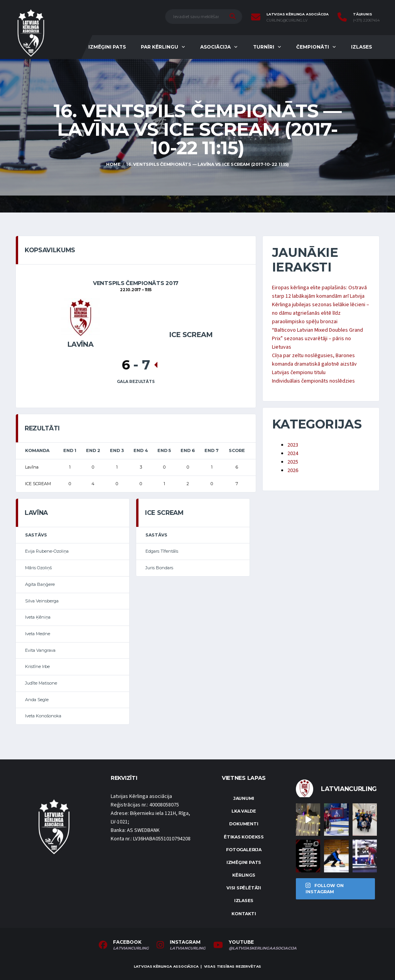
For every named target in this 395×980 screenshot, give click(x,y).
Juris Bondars (159, 568)
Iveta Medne (38, 634)
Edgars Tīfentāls (162, 551)
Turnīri (264, 47)
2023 (293, 445)
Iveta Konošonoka (43, 716)
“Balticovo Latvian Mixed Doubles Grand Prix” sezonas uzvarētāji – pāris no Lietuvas (317, 339)
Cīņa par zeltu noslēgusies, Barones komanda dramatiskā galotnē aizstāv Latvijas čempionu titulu (314, 364)
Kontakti (244, 914)
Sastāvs (36, 535)
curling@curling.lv (287, 20)
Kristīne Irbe (37, 666)
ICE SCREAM (191, 335)
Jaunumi (244, 798)
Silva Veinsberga (42, 601)
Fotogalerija (244, 850)
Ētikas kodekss (244, 837)
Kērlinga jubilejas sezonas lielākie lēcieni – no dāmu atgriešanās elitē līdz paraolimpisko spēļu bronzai (321, 313)
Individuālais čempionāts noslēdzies (313, 381)
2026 (293, 471)
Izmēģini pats (107, 47)
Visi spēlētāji (244, 888)
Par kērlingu (160, 47)
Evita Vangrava (40, 650)
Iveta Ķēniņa (38, 617)
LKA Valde (244, 811)
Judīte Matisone (41, 683)
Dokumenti (244, 824)
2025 (293, 462)
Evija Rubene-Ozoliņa (47, 551)
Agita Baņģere (40, 584)
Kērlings (244, 875)
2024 (293, 454)
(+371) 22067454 (366, 20)
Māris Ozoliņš (38, 568)
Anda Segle (37, 700)
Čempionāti (313, 47)
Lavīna (81, 344)
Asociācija (215, 47)
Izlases (361, 47)
